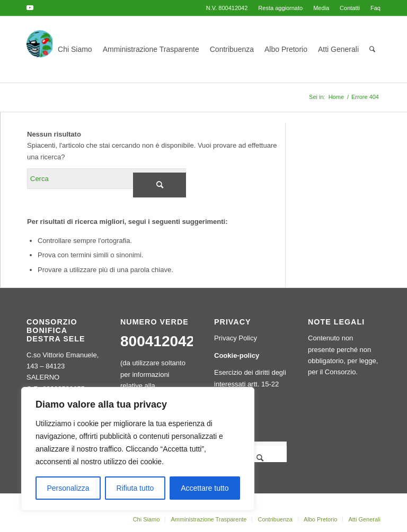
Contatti (350, 8)
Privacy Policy (236, 338)
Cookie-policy (237, 355)
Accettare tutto (205, 488)
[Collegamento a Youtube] (30, 8)
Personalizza (68, 488)
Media (321, 8)
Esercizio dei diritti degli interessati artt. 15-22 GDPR (250, 384)
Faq (375, 8)
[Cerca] (372, 49)
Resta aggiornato (280, 8)
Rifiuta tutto (135, 488)
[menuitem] (280, 8)
